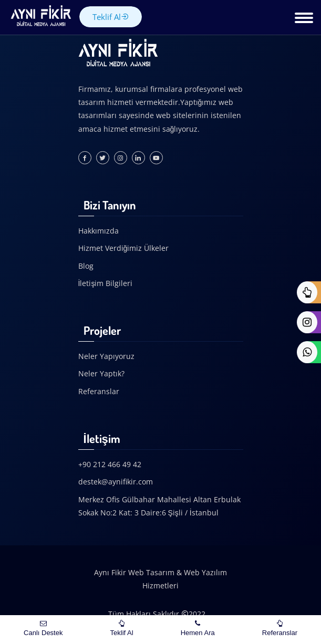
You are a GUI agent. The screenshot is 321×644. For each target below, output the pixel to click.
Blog (86, 266)
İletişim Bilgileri (106, 283)
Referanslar (99, 391)
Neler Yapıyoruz (106, 356)
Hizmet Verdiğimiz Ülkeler (124, 248)
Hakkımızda (99, 231)
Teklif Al (111, 17)
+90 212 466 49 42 (110, 464)
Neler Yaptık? (101, 373)
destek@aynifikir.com (116, 482)
